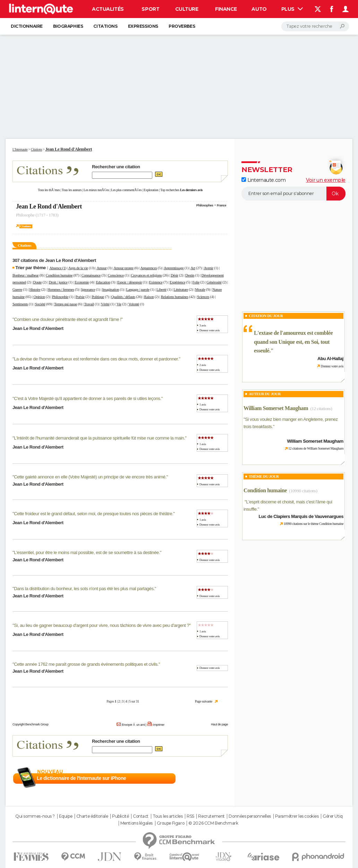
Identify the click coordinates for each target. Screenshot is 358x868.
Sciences (203, 297)
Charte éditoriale (92, 816)
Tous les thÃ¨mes (49, 190)
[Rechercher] (315, 26)
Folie (196, 282)
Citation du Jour (266, 316)
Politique (98, 297)
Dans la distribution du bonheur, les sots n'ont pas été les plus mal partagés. (84, 589)
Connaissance (91, 275)
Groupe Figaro (171, 823)
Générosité (214, 282)
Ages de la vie (78, 268)
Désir (174, 275)
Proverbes (182, 26)
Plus (292, 9)
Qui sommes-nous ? (35, 816)
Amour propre (123, 268)
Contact (141, 816)
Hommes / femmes (61, 289)
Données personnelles (250, 816)
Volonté (134, 304)
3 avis (203, 325)
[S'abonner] (293, 194)
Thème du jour (264, 476)
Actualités (108, 9)
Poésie (80, 297)
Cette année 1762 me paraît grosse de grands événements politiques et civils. (86, 664)
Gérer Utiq (333, 816)
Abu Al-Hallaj (330, 359)
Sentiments (20, 304)
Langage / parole (138, 289)
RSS (190, 816)
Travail (89, 304)
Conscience (116, 275)
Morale (200, 289)
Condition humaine (59, 275)
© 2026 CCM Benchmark (213, 823)
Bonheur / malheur (25, 275)
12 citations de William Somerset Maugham (316, 448)
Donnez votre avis (210, 330)
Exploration (151, 190)
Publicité (120, 816)
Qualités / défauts (123, 297)
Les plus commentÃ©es (126, 190)
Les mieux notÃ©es (96, 190)
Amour (101, 268)
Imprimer (159, 725)
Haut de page (219, 724)
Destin (190, 275)
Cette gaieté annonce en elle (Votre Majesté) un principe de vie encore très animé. (90, 477)
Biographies (68, 26)
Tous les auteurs (72, 190)
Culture (187, 9)
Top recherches (170, 190)
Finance (226, 9)
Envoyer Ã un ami (133, 725)
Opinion (39, 297)
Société (40, 304)
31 (138, 701)
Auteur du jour (265, 394)
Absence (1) (58, 268)
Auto (259, 9)
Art (193, 268)
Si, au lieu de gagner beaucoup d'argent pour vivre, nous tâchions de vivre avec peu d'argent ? (101, 625)
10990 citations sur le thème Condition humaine (313, 524)
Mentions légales (137, 823)
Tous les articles (168, 816)
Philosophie (60, 297)
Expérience (177, 282)
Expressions (143, 26)
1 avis (203, 405)
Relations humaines (175, 297)
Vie (119, 304)
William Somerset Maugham (276, 408)
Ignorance (88, 289)
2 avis (203, 365)
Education (103, 282)
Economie (82, 282)
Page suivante (204, 701)
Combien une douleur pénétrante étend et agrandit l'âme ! (67, 319)
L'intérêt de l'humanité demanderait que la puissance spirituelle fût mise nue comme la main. (99, 438)
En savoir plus (213, 778)
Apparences (149, 268)
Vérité (105, 304)
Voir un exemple (326, 180)
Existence (156, 282)
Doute (37, 282)
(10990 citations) (303, 491)
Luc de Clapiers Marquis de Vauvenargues (301, 516)
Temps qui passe (66, 304)
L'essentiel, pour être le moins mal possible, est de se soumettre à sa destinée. (87, 552)
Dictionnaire (27, 26)
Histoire (35, 289)
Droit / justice (58, 282)
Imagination (111, 289)
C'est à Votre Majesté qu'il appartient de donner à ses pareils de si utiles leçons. (88, 398)
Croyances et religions (146, 275)
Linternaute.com (263, 180)
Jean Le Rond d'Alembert (49, 206)
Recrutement (211, 816)
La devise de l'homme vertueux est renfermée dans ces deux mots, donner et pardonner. (96, 359)
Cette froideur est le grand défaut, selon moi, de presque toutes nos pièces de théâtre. (93, 514)
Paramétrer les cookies (297, 816)
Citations (105, 26)
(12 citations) (321, 409)
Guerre (17, 289)
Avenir (208, 268)
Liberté (161, 289)
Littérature (181, 289)
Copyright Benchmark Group (31, 724)
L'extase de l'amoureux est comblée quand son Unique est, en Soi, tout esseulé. (293, 342)
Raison (149, 297)
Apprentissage (174, 268)
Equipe (66, 816)
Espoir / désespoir (130, 282)
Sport (150, 9)
